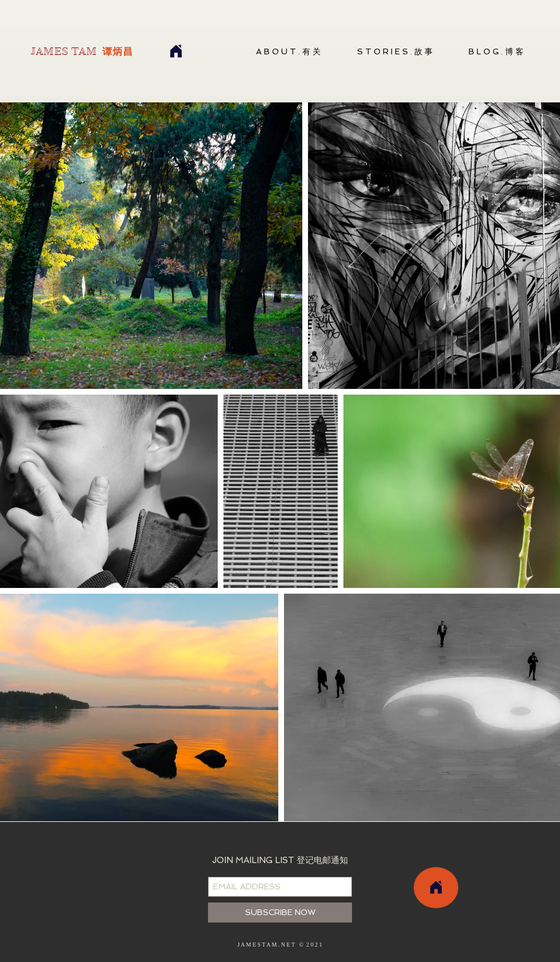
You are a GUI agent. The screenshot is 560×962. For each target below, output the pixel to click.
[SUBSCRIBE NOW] (280, 913)
